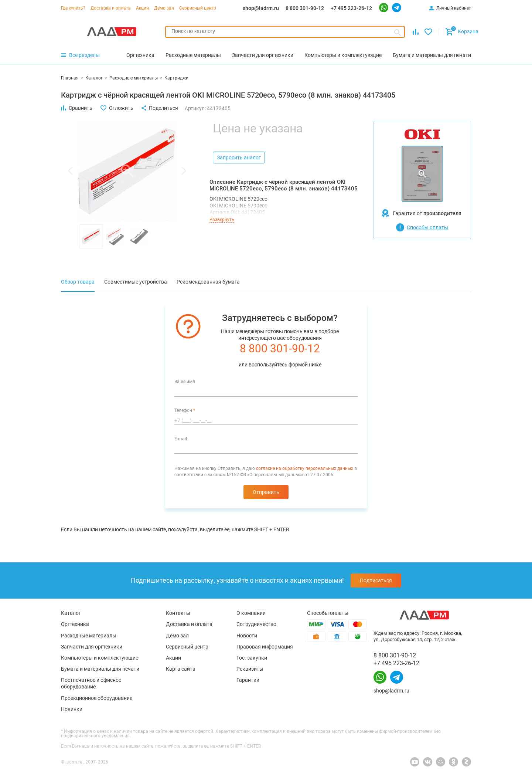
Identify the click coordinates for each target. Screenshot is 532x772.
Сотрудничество (256, 624)
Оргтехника (75, 624)
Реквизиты (250, 669)
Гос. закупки (252, 658)
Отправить (266, 492)
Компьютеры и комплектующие (100, 658)
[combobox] (285, 32)
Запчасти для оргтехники (92, 647)
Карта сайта (181, 669)
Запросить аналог (239, 158)
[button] (70, 171)
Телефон (185, 410)
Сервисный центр (198, 8)
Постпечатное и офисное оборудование (91, 683)
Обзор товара (78, 282)
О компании (251, 613)
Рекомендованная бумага (208, 282)
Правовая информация (265, 647)
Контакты (178, 613)
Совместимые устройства (136, 282)
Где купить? (73, 8)
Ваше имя (185, 382)
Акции (142, 8)
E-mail (181, 439)
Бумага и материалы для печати (100, 669)
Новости (247, 636)
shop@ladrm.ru (261, 8)
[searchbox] (285, 31)
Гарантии (248, 680)
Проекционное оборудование (97, 698)
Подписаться (376, 580)
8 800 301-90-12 (305, 8)
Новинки (72, 709)
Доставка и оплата (111, 8)
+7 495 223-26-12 (351, 8)
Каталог (71, 613)
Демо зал (164, 8)
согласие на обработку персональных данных (305, 468)
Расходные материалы (89, 636)
